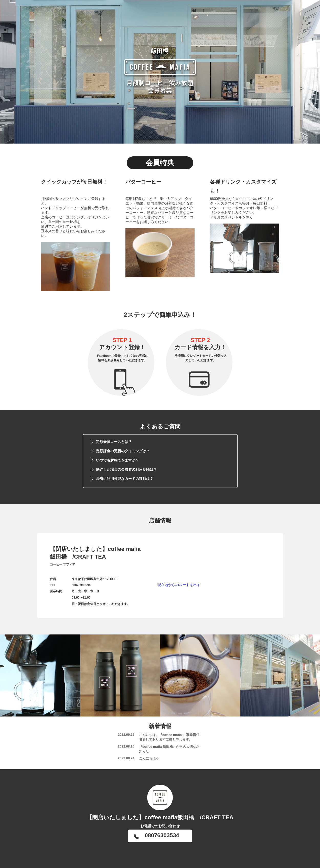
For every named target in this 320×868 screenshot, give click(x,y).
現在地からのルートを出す (179, 585)
